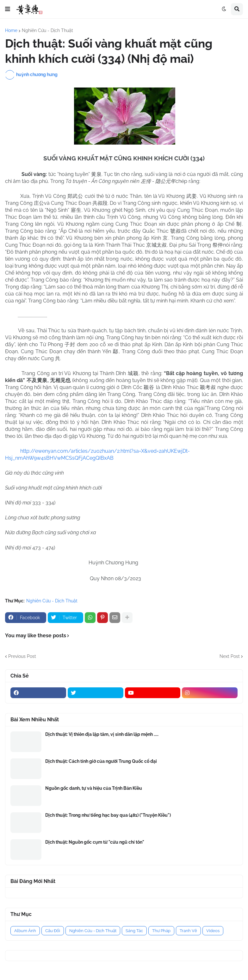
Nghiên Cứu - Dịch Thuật (47, 30)
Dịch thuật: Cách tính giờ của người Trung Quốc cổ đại (101, 761)
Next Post (230, 656)
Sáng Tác (134, 931)
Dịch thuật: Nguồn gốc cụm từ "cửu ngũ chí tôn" (95, 842)
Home (11, 30)
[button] (8, 9)
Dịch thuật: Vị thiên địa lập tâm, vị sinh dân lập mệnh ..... (102, 734)
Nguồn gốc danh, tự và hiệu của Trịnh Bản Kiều (94, 788)
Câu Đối (53, 931)
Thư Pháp (161, 931)
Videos (213, 931)
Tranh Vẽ (188, 931)
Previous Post (22, 656)
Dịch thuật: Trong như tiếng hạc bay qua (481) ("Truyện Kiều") (108, 815)
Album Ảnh (25, 931)
